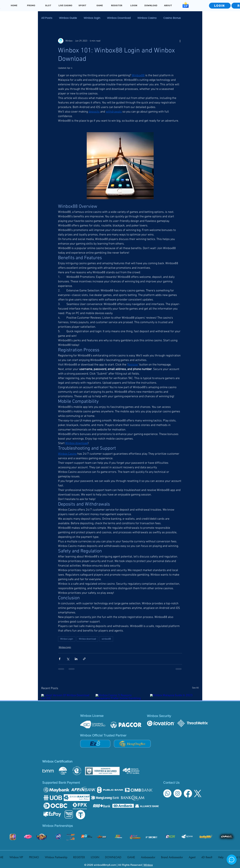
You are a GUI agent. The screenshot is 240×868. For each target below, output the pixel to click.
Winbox (148, 865)
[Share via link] (84, 659)
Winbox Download (119, 18)
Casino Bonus (172, 18)
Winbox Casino (147, 18)
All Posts (47, 18)
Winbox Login (67, 639)
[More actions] (180, 41)
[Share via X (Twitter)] (68, 659)
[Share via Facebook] (60, 659)
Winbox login (92, 18)
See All (195, 688)
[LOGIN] (220, 6)
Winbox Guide (68, 18)
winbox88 (106, 639)
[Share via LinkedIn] (76, 659)
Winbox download (87, 639)
